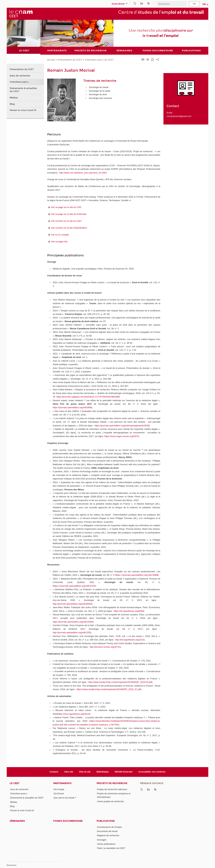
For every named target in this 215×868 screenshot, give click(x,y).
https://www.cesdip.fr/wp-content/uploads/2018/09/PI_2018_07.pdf (109, 689)
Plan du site (85, 772)
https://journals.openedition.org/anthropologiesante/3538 (122, 425)
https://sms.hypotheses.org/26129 (74, 714)
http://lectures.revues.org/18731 (105, 647)
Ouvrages (102, 840)
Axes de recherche (20, 76)
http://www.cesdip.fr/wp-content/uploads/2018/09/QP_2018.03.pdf (120, 682)
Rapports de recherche (108, 835)
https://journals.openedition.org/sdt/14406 (73, 622)
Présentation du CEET (70, 60)
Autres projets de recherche (110, 801)
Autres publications (106, 844)
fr (204, 4)
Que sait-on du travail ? (65, 798)
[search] (171, 4)
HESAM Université (124, 772)
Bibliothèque (103, 772)
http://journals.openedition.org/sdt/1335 (72, 632)
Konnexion (12, 865)
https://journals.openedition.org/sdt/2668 (72, 407)
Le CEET (15, 783)
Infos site (69, 772)
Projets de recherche (112, 783)
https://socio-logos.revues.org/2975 (121, 436)
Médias (14, 98)
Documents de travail (107, 831)
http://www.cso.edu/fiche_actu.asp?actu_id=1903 (83, 173)
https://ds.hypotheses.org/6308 (129, 611)
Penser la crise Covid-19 (23, 110)
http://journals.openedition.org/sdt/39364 (72, 604)
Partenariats (62, 783)
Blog (12, 104)
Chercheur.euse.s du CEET (99, 60)
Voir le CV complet (58, 235)
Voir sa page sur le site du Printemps (67, 214)
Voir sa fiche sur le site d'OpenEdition (67, 228)
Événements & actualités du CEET (23, 90)
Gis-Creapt (59, 789)
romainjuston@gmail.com (179, 116)
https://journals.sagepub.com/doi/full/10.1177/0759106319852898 (88, 397)
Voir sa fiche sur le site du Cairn (64, 221)
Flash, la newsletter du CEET (111, 848)
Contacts (54, 772)
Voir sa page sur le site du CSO (64, 207)
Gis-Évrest (59, 794)
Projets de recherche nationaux (112, 789)
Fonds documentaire (68, 821)
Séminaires (17, 821)
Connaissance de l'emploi (109, 827)
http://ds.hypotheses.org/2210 (130, 640)
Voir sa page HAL (58, 241)
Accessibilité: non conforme (152, 772)
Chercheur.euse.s (19, 82)
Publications (106, 821)
